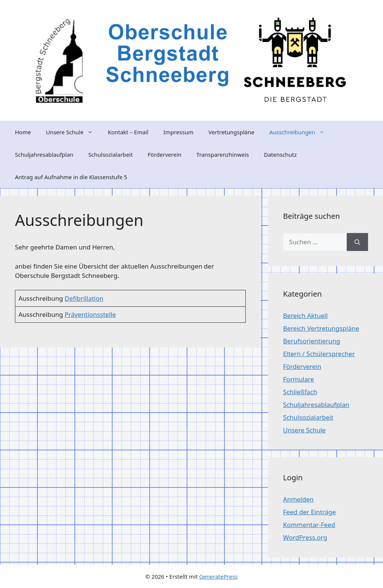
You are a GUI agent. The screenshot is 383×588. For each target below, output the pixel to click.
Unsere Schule (73, 132)
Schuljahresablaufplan (44, 154)
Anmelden (298, 499)
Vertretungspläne (231, 132)
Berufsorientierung (312, 341)
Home (23, 132)
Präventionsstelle (90, 314)
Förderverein (165, 154)
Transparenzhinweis (223, 154)
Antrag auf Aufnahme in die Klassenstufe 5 (71, 177)
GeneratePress (218, 576)
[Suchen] (357, 242)
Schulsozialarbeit (111, 154)
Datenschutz (280, 154)
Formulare (299, 379)
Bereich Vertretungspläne (321, 328)
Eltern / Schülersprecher (319, 354)
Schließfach (300, 392)
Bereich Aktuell (305, 316)
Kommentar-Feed (309, 525)
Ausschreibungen (301, 132)
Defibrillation (84, 298)
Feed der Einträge (310, 512)
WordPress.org (305, 537)
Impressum (178, 132)
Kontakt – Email (128, 132)
